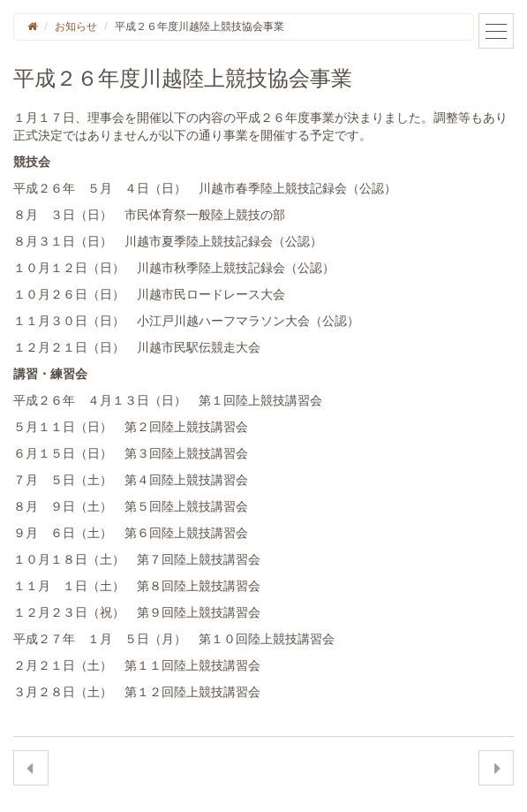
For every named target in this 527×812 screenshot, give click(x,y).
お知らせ (76, 27)
